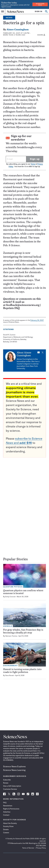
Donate (6, 829)
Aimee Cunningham (18, 30)
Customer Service (10, 789)
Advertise (7, 812)
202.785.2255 (41, 846)
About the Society (10, 823)
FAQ (5, 803)
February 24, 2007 (37, 320)
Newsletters (8, 806)
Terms (33, 164)
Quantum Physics (13, 587)
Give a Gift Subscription (12, 786)
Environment (10, 666)
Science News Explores (14, 766)
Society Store (8, 826)
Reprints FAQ (11, 308)
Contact (6, 815)
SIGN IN (38, 11)
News (9, 18)
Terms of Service (28, 848)
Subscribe (7, 780)
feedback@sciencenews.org (23, 305)
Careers (6, 833)
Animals (8, 626)
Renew (6, 783)
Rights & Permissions (11, 809)
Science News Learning (14, 770)
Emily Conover (10, 597)
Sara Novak (10, 675)
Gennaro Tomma (11, 636)
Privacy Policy (41, 848)
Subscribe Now (40, 4)
